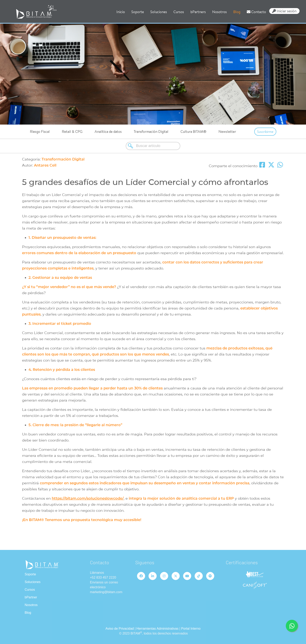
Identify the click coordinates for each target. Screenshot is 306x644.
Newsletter (227, 132)
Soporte (138, 12)
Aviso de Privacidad (120, 629)
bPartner (31, 597)
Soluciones (159, 12)
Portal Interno (191, 629)
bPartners (198, 12)
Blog (237, 12)
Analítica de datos (108, 132)
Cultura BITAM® (193, 132)
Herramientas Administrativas (157, 629)
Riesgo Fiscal (40, 132)
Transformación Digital (151, 132)
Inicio (121, 12)
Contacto (256, 12)
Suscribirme (265, 132)
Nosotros (219, 12)
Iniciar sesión (284, 11)
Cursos (179, 12)
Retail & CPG (72, 132)
